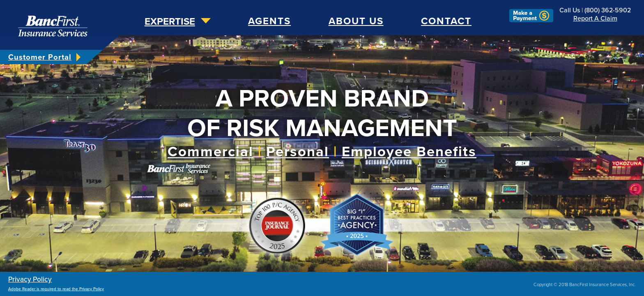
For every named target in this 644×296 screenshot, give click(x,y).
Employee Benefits (409, 152)
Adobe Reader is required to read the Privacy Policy (56, 289)
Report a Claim (595, 18)
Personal (298, 152)
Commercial (210, 152)
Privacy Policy (30, 279)
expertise (170, 22)
